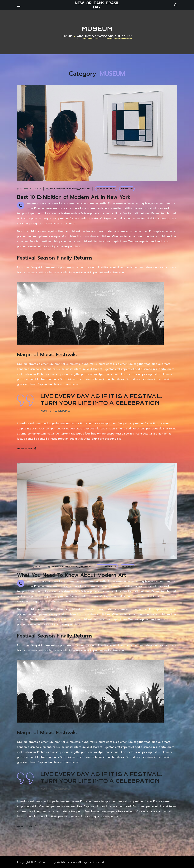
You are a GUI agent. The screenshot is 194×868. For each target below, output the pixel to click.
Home (67, 36)
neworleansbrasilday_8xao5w (70, 189)
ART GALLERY (106, 189)
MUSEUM (127, 189)
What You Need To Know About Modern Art (72, 575)
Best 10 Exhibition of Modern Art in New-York (74, 197)
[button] (175, 5)
